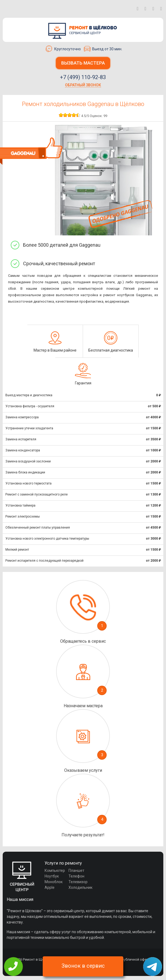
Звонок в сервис (83, 966)
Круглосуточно (63, 49)
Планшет (76, 871)
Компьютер (55, 871)
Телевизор (78, 882)
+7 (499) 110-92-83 (83, 77)
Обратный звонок (83, 85)
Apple (50, 887)
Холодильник (80, 887)
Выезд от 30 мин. (103, 49)
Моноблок (54, 882)
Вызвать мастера (83, 63)
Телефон (76, 876)
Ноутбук (52, 876)
